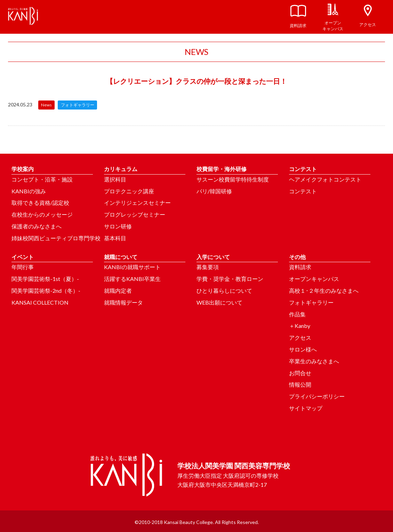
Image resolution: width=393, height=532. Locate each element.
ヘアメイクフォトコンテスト (325, 179)
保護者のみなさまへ (37, 226)
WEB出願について (219, 302)
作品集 (297, 314)
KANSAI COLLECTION (40, 302)
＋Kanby (300, 326)
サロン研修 (118, 226)
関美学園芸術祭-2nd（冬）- (46, 291)
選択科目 (115, 179)
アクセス (300, 337)
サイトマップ (306, 408)
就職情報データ (123, 302)
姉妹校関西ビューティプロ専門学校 (56, 238)
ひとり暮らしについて (224, 291)
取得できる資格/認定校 (40, 203)
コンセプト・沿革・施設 (42, 179)
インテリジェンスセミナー (137, 203)
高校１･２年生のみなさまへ (324, 291)
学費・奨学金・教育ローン (230, 279)
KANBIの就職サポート (132, 267)
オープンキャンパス (314, 279)
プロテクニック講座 (129, 191)
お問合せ (300, 373)
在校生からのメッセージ (42, 214)
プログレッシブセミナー (135, 214)
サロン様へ (303, 349)
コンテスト (303, 191)
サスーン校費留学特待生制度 (233, 179)
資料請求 (300, 267)
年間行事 (23, 267)
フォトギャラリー (311, 302)
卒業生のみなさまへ (314, 361)
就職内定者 (118, 291)
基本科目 (115, 238)
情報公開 (300, 384)
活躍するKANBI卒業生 (132, 279)
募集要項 (208, 267)
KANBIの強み (29, 191)
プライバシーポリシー (317, 396)
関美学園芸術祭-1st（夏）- (45, 279)
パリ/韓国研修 (214, 191)
